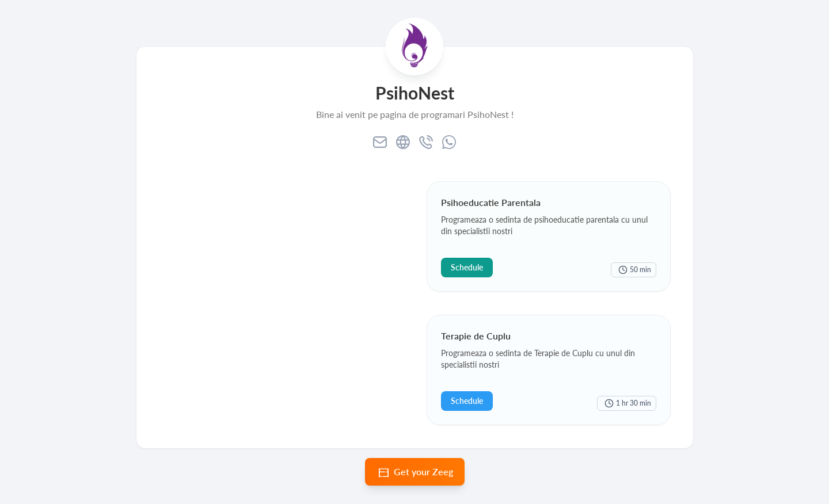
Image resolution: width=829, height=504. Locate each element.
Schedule (467, 267)
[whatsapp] (449, 142)
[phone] (426, 142)
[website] (403, 142)
